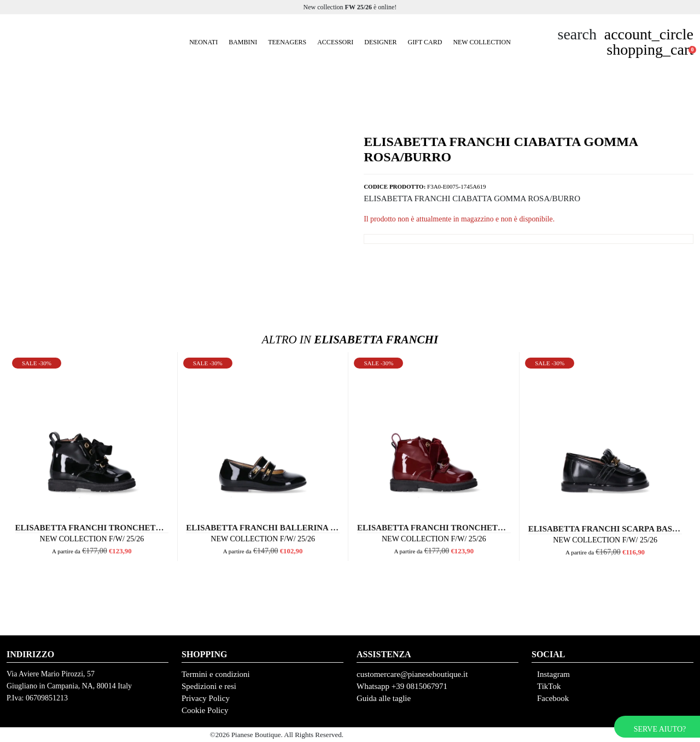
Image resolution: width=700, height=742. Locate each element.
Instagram (553, 674)
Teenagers (287, 42)
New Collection (482, 42)
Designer (380, 42)
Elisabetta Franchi (350, 340)
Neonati (203, 42)
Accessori (335, 42)
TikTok (549, 686)
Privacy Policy (206, 698)
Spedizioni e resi (209, 686)
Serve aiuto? (660, 729)
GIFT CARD (425, 42)
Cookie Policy (205, 710)
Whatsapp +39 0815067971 (402, 686)
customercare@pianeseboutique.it (412, 674)
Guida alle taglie (384, 698)
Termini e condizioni (216, 674)
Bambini (243, 42)
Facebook (553, 698)
